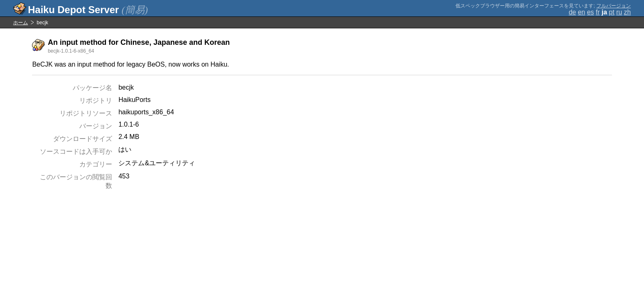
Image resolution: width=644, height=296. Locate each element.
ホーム (21, 23)
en (582, 12)
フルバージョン (614, 6)
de (573, 12)
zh (627, 12)
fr (598, 12)
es (590, 12)
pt (612, 12)
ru (619, 12)
